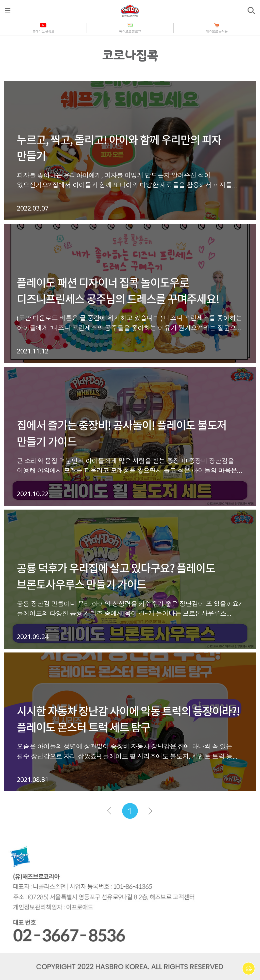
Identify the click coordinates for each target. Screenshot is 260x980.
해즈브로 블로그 (130, 31)
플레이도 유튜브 (43, 31)
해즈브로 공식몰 (217, 31)
